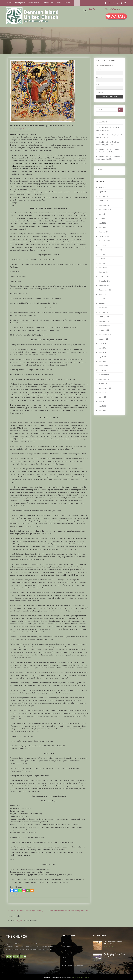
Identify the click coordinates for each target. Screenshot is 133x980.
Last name (99, 77)
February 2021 (104, 366)
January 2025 (104, 201)
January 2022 (104, 317)
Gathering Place (48, 3)
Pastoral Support (67, 954)
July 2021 (103, 343)
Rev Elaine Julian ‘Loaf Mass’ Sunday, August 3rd (113, 943)
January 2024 (104, 236)
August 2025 (104, 187)
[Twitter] (16, 890)
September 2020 (105, 388)
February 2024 (104, 232)
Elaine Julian (15, 895)
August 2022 (104, 294)
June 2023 (103, 259)
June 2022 (103, 299)
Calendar (64, 950)
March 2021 (103, 361)
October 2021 (104, 330)
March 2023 (103, 268)
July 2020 (103, 397)
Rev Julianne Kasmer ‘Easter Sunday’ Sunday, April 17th (69, 911)
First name (99, 70)
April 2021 (103, 357)
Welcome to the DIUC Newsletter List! (73, 965)
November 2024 (105, 205)
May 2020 (103, 401)
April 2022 (103, 303)
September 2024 (105, 210)
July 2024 (103, 214)
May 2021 (103, 352)
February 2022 (104, 312)
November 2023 (105, 241)
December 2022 (105, 281)
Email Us (92, 9)
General (100, 92)
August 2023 (104, 250)
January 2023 (104, 277)
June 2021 (103, 348)
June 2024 (103, 219)
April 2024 (103, 223)
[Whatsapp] (20, 890)
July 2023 (103, 254)
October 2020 (104, 384)
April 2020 (103, 406)
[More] (32, 890)
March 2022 (103, 308)
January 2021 (104, 370)
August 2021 (104, 339)
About (59, 3)
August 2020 (104, 393)
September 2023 (105, 245)
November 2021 (105, 326)
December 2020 (105, 375)
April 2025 (103, 192)
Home (10, 3)
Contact (68, 3)
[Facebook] (12, 890)
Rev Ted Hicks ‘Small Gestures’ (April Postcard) (25, 911)
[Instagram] (24, 890)
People (64, 961)
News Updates (20, 3)
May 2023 (103, 263)
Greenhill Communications (81, 977)
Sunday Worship (34, 3)
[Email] (28, 890)
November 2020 (105, 379)
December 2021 (105, 321)
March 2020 (103, 410)
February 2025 (104, 196)
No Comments (26, 129)
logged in (20, 921)
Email (98, 84)
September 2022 (105, 290)
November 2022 (105, 285)
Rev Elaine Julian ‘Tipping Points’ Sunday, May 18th (115, 955)
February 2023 (104, 272)
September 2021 (105, 335)
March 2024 (103, 227)
